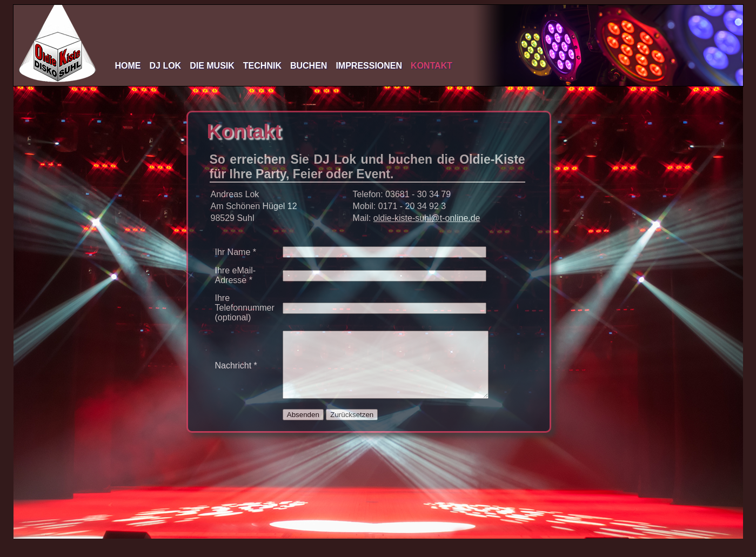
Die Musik (212, 66)
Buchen (309, 66)
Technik (262, 66)
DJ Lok (166, 66)
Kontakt (431, 66)
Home (128, 66)
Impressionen (369, 66)
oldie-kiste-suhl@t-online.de (427, 218)
